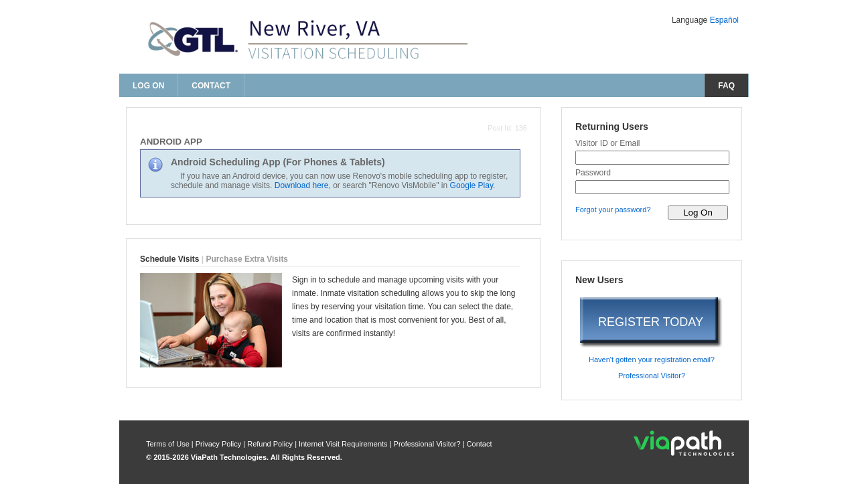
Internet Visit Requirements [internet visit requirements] (344, 444)
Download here (302, 185)
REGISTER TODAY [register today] (651, 322)
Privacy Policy (220, 444)
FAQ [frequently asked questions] (726, 86)
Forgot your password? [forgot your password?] (613, 210)
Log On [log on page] (148, 86)
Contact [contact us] (211, 86)
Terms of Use (169, 444)
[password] (652, 187)
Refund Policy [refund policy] (270, 444)
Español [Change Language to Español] (724, 20)
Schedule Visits (169, 259)
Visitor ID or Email (608, 143)
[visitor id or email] (652, 158)
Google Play (472, 185)
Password (593, 173)
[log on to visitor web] (698, 213)
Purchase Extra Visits (247, 259)
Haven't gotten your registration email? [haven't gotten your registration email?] (652, 359)
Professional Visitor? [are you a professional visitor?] (652, 376)
